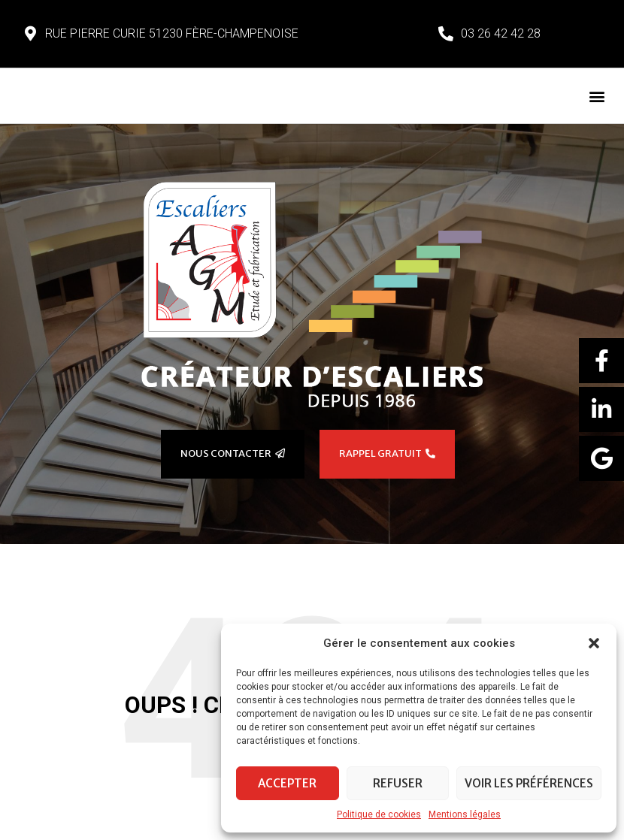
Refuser (398, 783)
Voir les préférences (529, 783)
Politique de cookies (379, 814)
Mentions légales (465, 814)
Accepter (287, 783)
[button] (594, 643)
